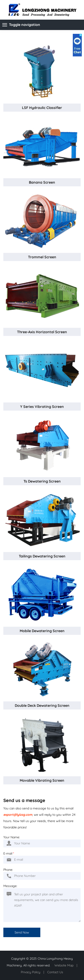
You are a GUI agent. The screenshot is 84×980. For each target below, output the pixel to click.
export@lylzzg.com (18, 815)
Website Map (64, 965)
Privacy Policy (31, 972)
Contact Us (55, 972)
